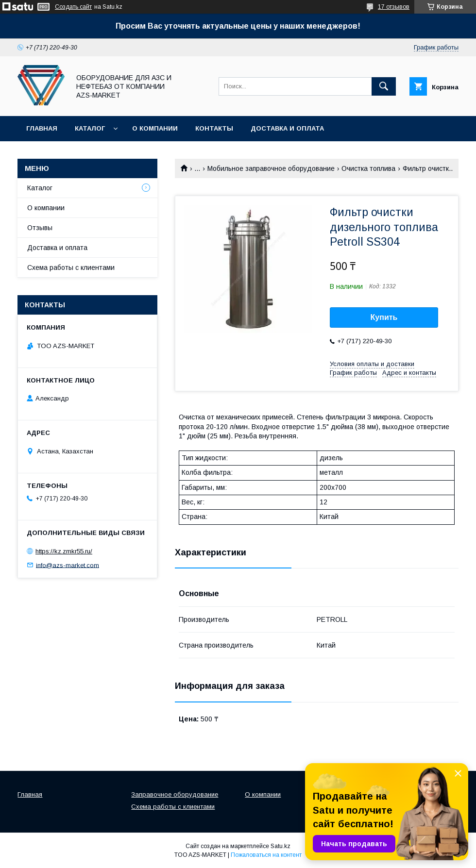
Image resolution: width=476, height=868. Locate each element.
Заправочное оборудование (175, 794)
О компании (155, 128)
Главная (42, 128)
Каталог (90, 128)
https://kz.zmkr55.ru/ (64, 551)
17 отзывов (394, 7)
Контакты (214, 128)
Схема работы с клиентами (71, 267)
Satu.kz (280, 846)
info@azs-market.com (68, 565)
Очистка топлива (368, 168)
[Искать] (384, 86)
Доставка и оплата (287, 128)
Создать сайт (73, 7)
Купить (384, 317)
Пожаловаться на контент (266, 855)
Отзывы (40, 228)
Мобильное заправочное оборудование (271, 168)
